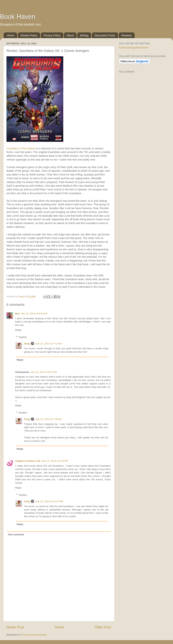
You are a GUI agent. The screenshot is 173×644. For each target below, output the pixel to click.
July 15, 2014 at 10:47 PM (49, 501)
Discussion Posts (105, 35)
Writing (84, 35)
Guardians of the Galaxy (21, 148)
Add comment (16, 535)
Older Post (103, 627)
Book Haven (18, 17)
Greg (27, 344)
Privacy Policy (52, 35)
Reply (18, 330)
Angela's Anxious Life (28, 461)
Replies (23, 337)
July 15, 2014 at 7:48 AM (48, 419)
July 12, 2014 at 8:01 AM (34, 314)
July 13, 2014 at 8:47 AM (44, 372)
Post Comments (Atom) (34, 635)
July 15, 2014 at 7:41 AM (48, 344)
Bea (17, 314)
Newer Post (15, 627)
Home (11, 35)
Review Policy (29, 35)
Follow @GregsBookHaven (134, 48)
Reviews (127, 35)
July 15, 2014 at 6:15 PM (55, 461)
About (70, 35)
